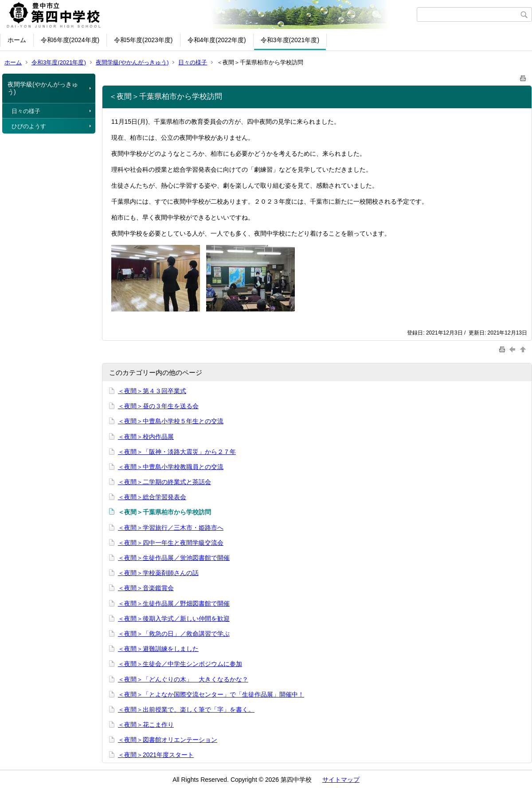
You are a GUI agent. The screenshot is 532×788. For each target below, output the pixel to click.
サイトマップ (341, 780)
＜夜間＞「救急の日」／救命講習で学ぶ (174, 634)
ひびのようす (29, 126)
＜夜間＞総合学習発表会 (152, 497)
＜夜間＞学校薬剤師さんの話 (158, 573)
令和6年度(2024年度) (70, 40)
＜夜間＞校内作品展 (146, 437)
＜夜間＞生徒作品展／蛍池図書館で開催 (174, 558)
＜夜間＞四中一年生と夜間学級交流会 (171, 543)
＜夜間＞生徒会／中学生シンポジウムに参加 (180, 664)
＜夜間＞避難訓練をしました (158, 649)
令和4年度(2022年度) (217, 40)
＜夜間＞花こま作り (146, 725)
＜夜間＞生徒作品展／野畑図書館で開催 (174, 603)
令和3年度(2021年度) (290, 40)
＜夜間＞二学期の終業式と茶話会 (164, 482)
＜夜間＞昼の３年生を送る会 (158, 406)
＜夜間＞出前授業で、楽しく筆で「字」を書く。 (186, 709)
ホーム (17, 40)
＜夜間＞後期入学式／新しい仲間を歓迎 (174, 619)
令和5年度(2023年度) (143, 40)
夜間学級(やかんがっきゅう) (132, 62)
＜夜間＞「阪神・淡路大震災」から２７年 (177, 452)
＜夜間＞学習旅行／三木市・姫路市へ (171, 528)
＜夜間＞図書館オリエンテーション (168, 740)
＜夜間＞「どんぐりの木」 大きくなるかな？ (183, 679)
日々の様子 (193, 62)
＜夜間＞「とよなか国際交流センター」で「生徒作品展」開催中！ (211, 694)
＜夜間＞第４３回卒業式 (152, 391)
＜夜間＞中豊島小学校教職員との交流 (171, 467)
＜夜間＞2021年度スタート (156, 755)
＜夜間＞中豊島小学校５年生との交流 (171, 421)
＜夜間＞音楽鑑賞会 (146, 588)
